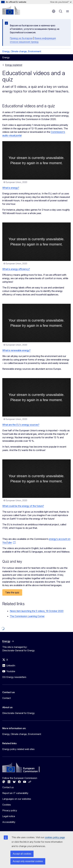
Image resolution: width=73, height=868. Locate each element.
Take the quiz (12, 592)
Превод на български (21, 38)
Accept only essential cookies (28, 861)
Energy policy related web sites (18, 749)
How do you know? (61, 2)
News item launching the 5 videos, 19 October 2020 (37, 611)
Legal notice (9, 816)
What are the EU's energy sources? (21, 425)
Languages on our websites (17, 799)
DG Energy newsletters (14, 677)
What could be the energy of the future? (23, 506)
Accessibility (9, 822)
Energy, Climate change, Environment (22, 51)
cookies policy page (55, 837)
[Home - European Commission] (11, 10)
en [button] (54, 11)
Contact (7, 698)
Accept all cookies (22, 854)
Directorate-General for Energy (19, 713)
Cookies (7, 805)
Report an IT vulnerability (15, 793)
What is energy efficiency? (16, 269)
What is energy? (11, 188)
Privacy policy (10, 810)
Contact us (8, 787)
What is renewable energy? (16, 350)
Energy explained (14, 65)
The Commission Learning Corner (27, 616)
